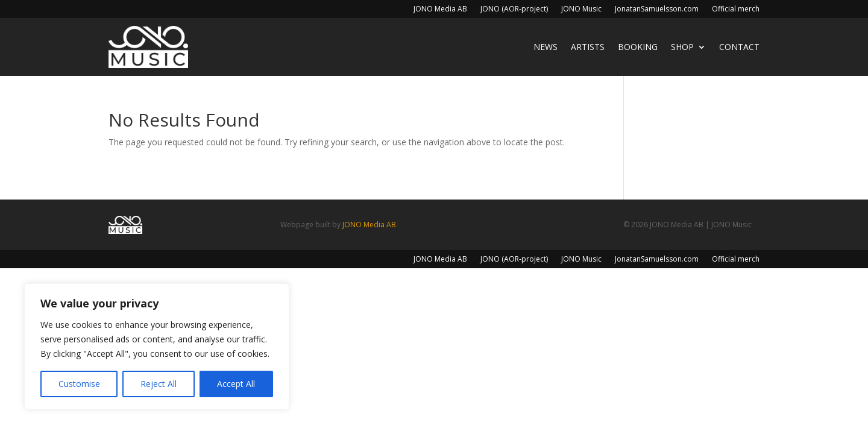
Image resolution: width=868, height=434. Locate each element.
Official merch (736, 9)
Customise (79, 384)
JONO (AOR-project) (514, 9)
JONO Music (581, 9)
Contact (739, 47)
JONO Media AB (440, 9)
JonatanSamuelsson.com (657, 9)
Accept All (236, 384)
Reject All (159, 384)
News (546, 47)
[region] (157, 347)
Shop (682, 47)
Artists (588, 47)
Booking (638, 47)
